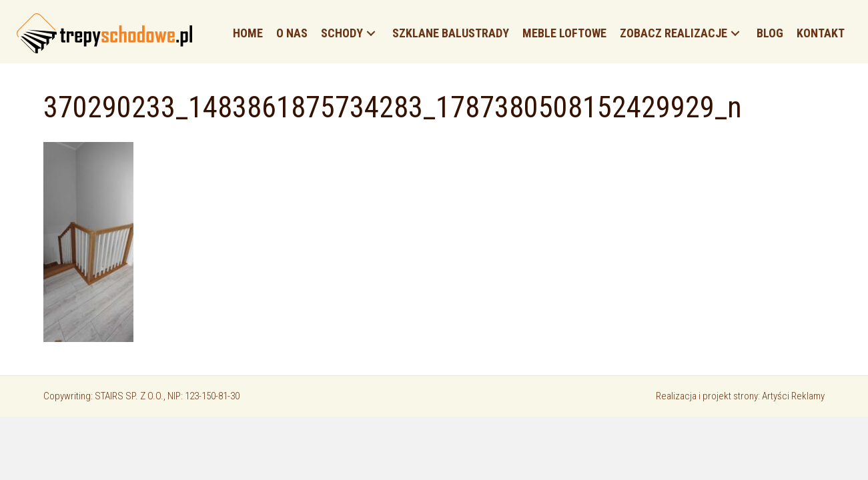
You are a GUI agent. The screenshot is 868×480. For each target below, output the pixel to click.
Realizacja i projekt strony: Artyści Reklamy (740, 396)
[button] (371, 34)
